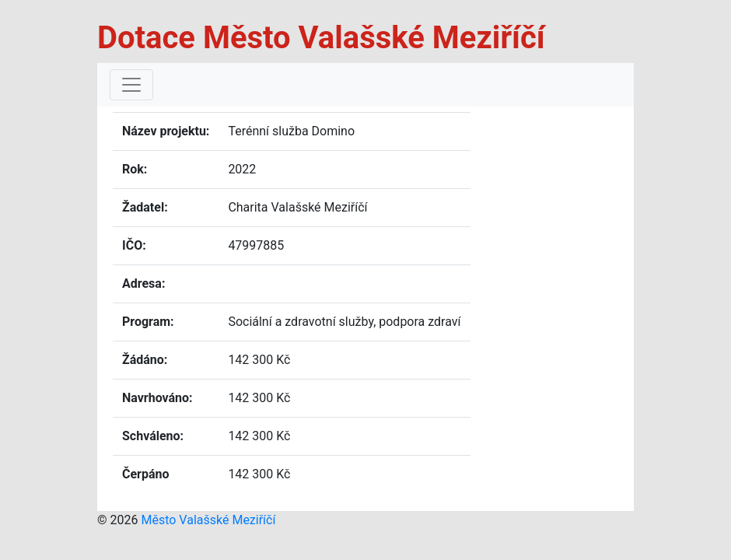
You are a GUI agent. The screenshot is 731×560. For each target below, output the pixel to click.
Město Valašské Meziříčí (208, 520)
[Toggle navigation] (131, 85)
